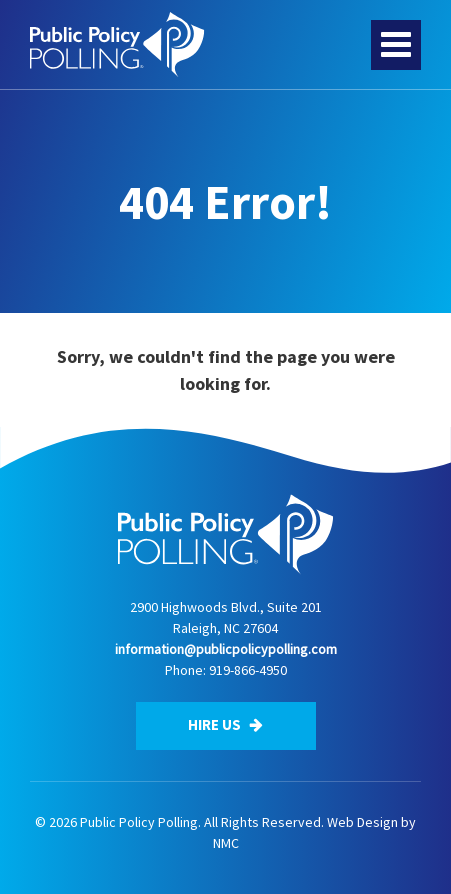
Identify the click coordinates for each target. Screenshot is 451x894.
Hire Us (225, 724)
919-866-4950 (248, 670)
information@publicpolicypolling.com (226, 649)
